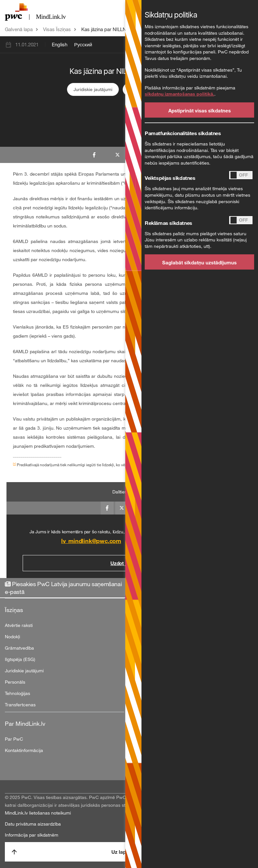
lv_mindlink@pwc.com (91, 541)
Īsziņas (14, 610)
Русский (83, 44)
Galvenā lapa (19, 29)
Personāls (15, 682)
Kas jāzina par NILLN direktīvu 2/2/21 (121, 29)
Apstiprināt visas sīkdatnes (200, 110)
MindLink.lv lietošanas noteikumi (38, 813)
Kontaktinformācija (24, 750)
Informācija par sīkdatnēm (32, 835)
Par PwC (14, 739)
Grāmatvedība (19, 648)
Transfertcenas (20, 705)
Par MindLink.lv (25, 723)
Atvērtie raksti (19, 625)
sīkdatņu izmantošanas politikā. (179, 94)
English (60, 44)
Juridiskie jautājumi (93, 89)
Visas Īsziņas (57, 29)
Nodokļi (12, 637)
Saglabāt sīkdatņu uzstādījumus (199, 262)
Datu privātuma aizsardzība (33, 824)
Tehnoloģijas (17, 693)
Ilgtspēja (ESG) (20, 659)
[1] (14, 464)
